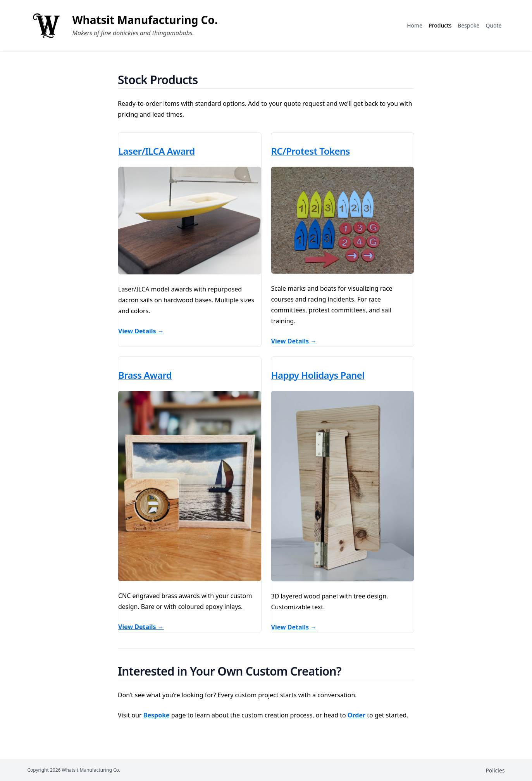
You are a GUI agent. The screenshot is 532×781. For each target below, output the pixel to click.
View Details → (141, 331)
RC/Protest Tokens (311, 151)
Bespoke (157, 715)
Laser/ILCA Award (157, 151)
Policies (495, 770)
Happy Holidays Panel (318, 375)
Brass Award (145, 375)
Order (356, 715)
